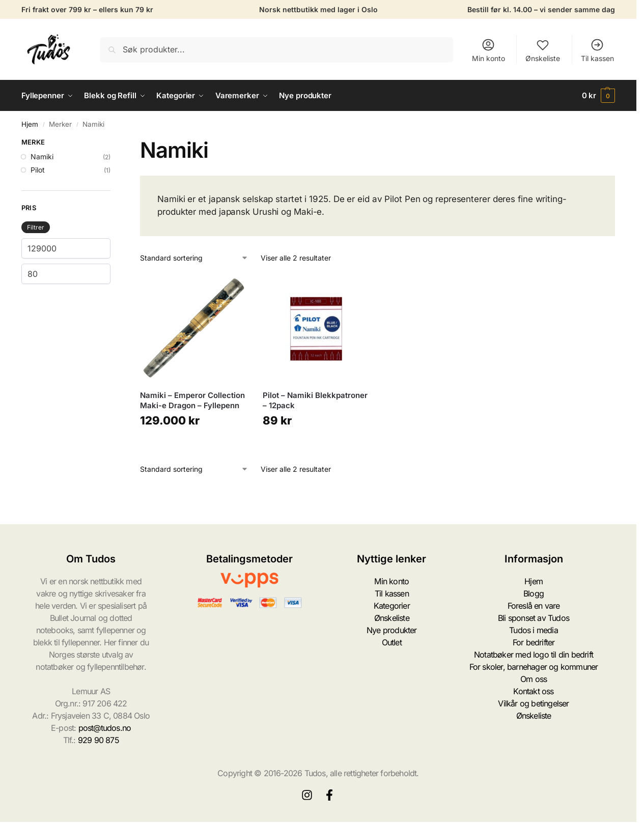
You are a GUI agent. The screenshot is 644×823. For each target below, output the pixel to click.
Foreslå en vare (534, 606)
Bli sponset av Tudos (534, 618)
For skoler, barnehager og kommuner (534, 667)
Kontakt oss (533, 691)
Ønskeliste (543, 50)
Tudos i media (534, 630)
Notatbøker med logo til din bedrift (534, 655)
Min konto (488, 50)
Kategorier (392, 606)
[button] (599, 96)
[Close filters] (114, 144)
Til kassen (597, 50)
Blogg (534, 593)
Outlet (392, 642)
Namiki (42, 157)
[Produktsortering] (194, 258)
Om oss (534, 679)
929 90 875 (99, 740)
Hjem (30, 124)
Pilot (38, 170)
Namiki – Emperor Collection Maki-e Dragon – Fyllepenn (192, 400)
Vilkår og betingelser (533, 703)
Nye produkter (392, 630)
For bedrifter (534, 642)
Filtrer (36, 227)
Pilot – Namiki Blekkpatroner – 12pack (315, 400)
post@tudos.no (105, 728)
